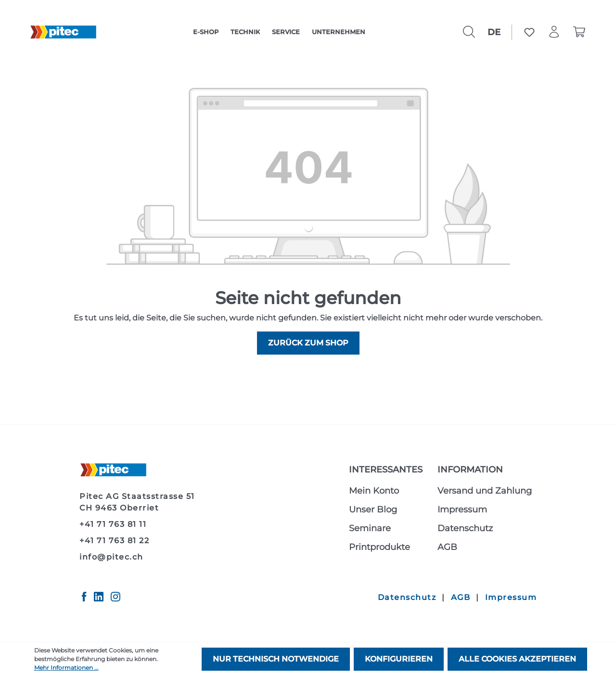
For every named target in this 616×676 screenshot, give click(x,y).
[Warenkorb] (579, 32)
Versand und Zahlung (485, 491)
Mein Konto (374, 491)
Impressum (462, 510)
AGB (447, 547)
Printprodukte (379, 547)
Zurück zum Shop (308, 343)
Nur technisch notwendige (276, 659)
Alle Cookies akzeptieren (517, 659)
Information (470, 470)
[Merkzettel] (529, 32)
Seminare (370, 528)
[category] (206, 32)
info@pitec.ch (111, 557)
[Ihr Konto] (554, 32)
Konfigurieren (399, 659)
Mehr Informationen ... (66, 668)
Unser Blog (373, 510)
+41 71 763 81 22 (114, 541)
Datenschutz (465, 528)
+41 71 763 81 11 (113, 524)
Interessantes (386, 470)
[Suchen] (469, 32)
